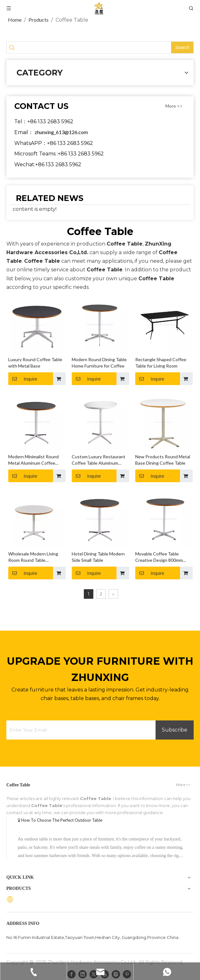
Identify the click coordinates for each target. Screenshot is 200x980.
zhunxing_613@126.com (61, 132)
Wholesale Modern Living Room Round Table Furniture (33, 557)
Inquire (23, 379)
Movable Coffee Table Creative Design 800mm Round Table (159, 557)
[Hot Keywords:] (182, 47)
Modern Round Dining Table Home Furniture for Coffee (99, 363)
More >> (174, 106)
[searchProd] (94, 47)
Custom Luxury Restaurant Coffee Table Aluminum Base (99, 460)
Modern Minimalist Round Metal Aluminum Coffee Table (33, 460)
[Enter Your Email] (79, 730)
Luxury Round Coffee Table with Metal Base (35, 363)
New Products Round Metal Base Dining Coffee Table (163, 460)
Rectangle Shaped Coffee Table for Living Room (161, 363)
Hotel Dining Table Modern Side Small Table (98, 557)
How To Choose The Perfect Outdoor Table (62, 820)
